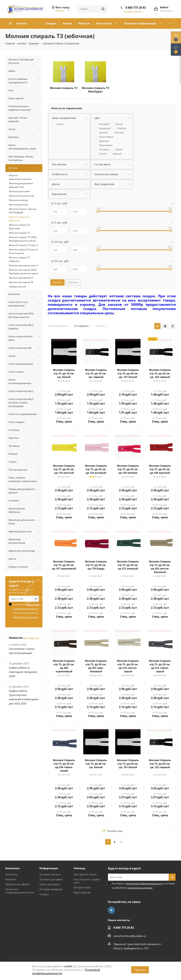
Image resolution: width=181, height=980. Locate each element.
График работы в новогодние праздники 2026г (23, 672)
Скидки (44, 894)
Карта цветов (82, 892)
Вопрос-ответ (82, 887)
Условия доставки (51, 879)
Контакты (11, 874)
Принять (140, 970)
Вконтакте (111, 910)
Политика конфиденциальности (20, 891)
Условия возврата (51, 889)
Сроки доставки (50, 884)
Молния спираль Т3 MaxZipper (95, 90)
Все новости (31, 638)
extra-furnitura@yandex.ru (130, 936)
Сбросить (73, 282)
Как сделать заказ (85, 874)
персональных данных (25, 617)
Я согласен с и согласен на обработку (26, 611)
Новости (11, 879)
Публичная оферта (17, 884)
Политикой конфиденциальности (144, 883)
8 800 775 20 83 (136, 8)
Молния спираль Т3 (64, 88)
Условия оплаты (50, 874)
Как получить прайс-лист (87, 881)
